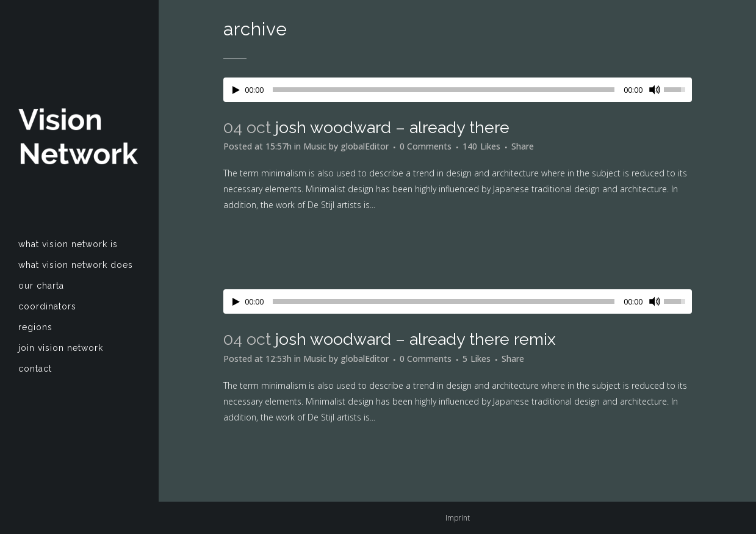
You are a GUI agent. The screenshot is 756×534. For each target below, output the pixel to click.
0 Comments (426, 146)
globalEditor (365, 146)
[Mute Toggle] (655, 90)
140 (481, 146)
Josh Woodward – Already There (392, 127)
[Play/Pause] (236, 90)
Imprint (458, 518)
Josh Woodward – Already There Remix (416, 339)
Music (315, 146)
